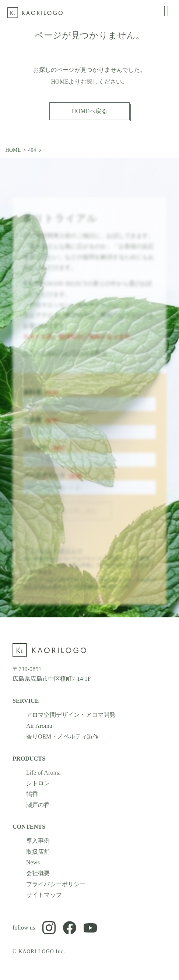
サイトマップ (44, 895)
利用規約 (86, 591)
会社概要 (38, 873)
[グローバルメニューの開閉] (166, 11)
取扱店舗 (38, 851)
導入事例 (38, 841)
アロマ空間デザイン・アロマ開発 (71, 715)
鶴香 (32, 794)
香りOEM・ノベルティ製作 (63, 736)
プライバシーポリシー (53, 555)
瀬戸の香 (38, 805)
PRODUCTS (29, 758)
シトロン (38, 783)
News (33, 862)
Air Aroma (39, 726)
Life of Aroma (43, 772)
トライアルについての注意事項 (65, 358)
